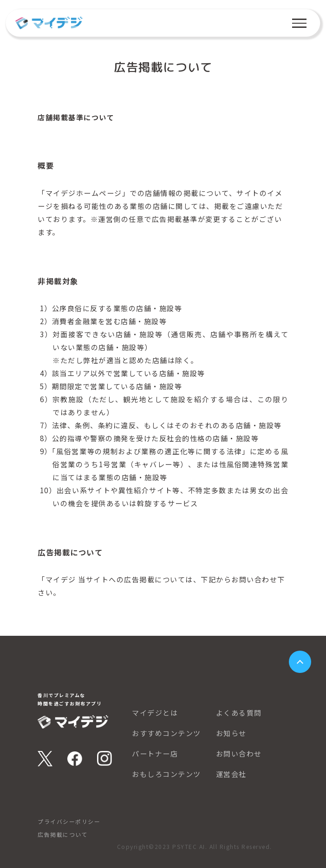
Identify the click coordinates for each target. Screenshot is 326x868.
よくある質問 (239, 713)
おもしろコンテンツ (166, 774)
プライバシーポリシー (69, 821)
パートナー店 (155, 754)
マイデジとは (155, 713)
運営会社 (231, 774)
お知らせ (231, 733)
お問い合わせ (239, 754)
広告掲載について (63, 834)
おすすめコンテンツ (166, 733)
